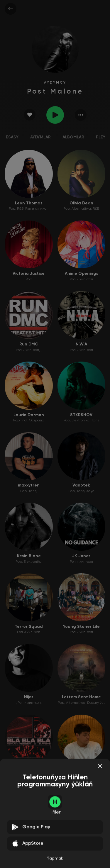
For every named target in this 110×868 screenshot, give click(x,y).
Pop (12, 209)
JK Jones (81, 556)
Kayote (29, 768)
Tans (95, 421)
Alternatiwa (81, 209)
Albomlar (73, 137)
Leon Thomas (29, 203)
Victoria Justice (29, 274)
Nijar (29, 697)
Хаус (90, 491)
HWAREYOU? (29, 838)
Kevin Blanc (29, 556)
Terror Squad (29, 627)
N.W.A (81, 344)
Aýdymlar (40, 137)
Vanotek (81, 485)
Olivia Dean (81, 203)
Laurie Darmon (29, 415)
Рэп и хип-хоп (37, 209)
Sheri (81, 768)
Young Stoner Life (81, 627)
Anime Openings (81, 274)
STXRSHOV (81, 415)
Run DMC (29, 344)
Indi (24, 421)
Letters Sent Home (81, 697)
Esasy (12, 137)
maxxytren (29, 485)
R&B (20, 209)
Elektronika (81, 421)
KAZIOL (81, 838)
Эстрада (37, 421)
